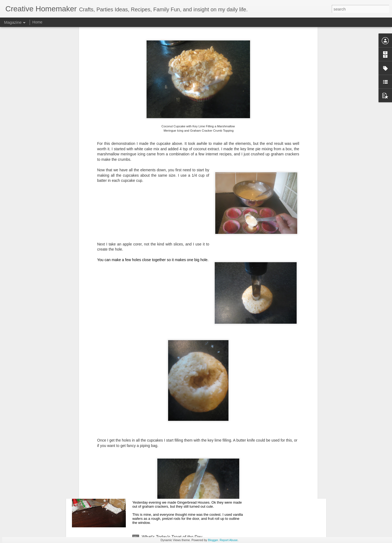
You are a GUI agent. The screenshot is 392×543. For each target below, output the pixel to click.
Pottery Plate (154, 414)
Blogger (213, 540)
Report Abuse (229, 540)
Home (37, 22)
